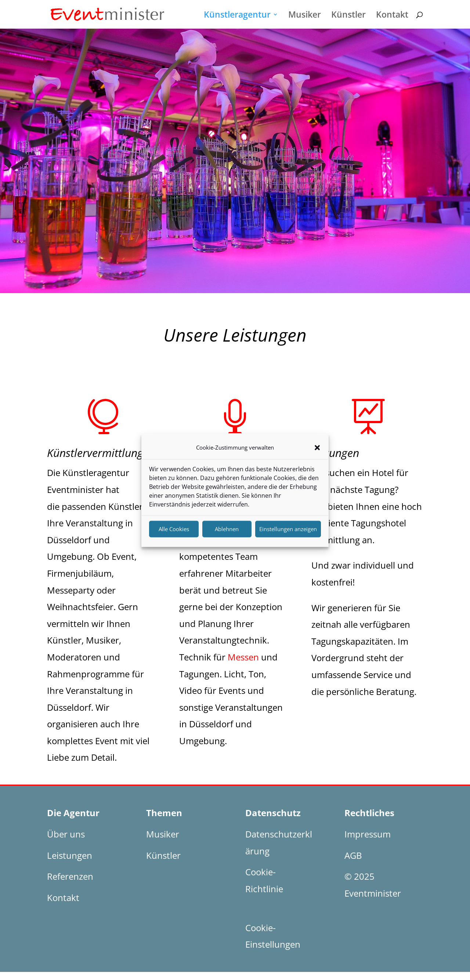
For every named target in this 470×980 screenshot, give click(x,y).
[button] (317, 452)
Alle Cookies (174, 533)
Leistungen (70, 855)
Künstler (348, 16)
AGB (353, 855)
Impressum (368, 834)
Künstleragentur (237, 16)
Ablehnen (227, 533)
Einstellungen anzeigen (288, 533)
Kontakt (392, 16)
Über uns (66, 834)
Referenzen (70, 876)
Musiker (305, 16)
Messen (243, 657)
